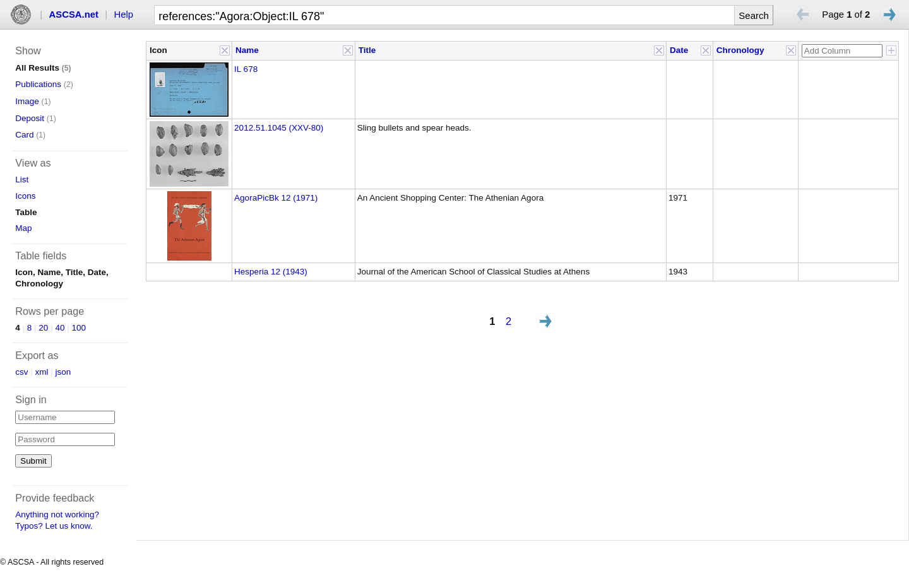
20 (43, 328)
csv (21, 372)
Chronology (740, 50)
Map (23, 228)
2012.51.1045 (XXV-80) (279, 128)
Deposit (30, 118)
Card (24, 135)
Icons (25, 196)
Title (367, 50)
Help (124, 15)
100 (79, 328)
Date (679, 50)
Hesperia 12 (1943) (271, 272)
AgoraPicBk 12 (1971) (276, 198)
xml (42, 372)
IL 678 (246, 69)
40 (60, 328)
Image (27, 101)
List (22, 179)
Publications (38, 84)
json (63, 372)
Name (247, 50)
